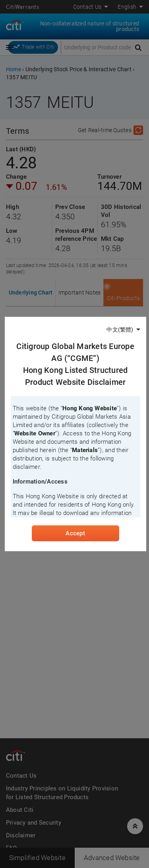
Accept (75, 533)
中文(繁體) (120, 330)
